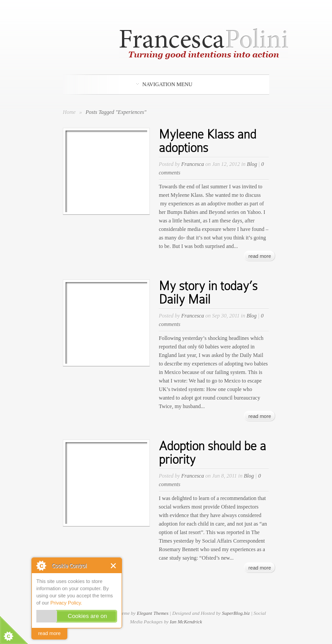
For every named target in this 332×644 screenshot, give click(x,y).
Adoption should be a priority (212, 453)
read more (49, 633)
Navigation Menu (164, 84)
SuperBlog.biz (236, 613)
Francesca (193, 164)
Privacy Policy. (66, 603)
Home (69, 112)
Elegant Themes (153, 613)
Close (114, 566)
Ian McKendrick (186, 622)
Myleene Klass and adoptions (207, 141)
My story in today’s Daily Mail (208, 293)
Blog (252, 164)
